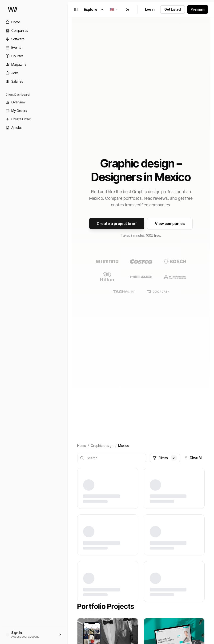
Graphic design (102, 446)
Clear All (193, 457)
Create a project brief (117, 224)
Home (82, 446)
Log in (150, 9)
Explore (94, 9)
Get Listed (173, 9)
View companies (170, 224)
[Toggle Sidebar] (68, 322)
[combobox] (114, 9)
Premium (198, 9)
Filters (165, 458)
